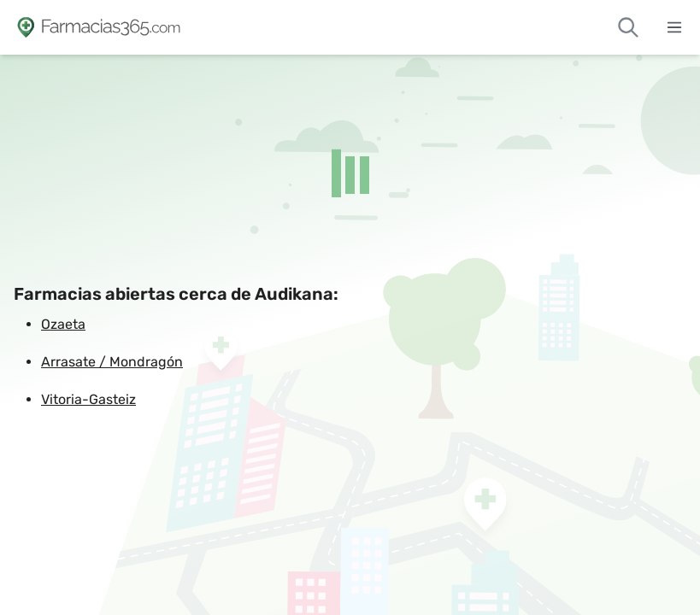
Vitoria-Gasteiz (88, 399)
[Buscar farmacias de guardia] (628, 27)
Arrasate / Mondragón (112, 362)
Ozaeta (63, 324)
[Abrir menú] (674, 27)
